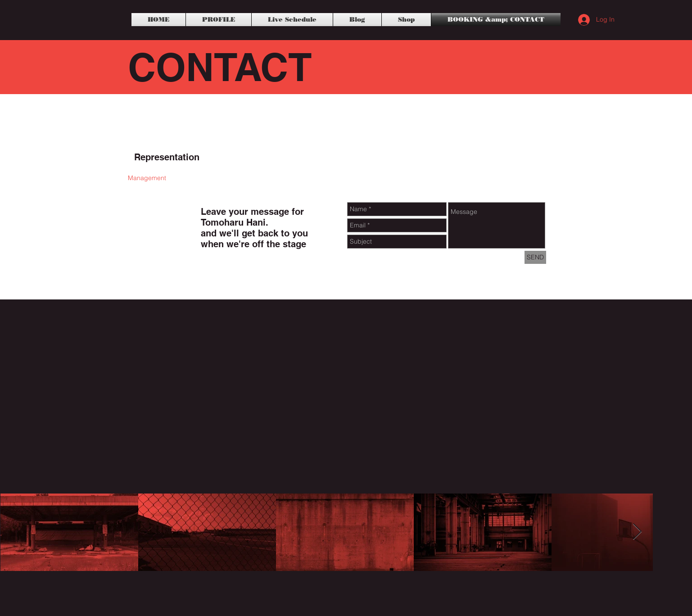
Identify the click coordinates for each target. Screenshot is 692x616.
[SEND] (535, 257)
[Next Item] (637, 532)
